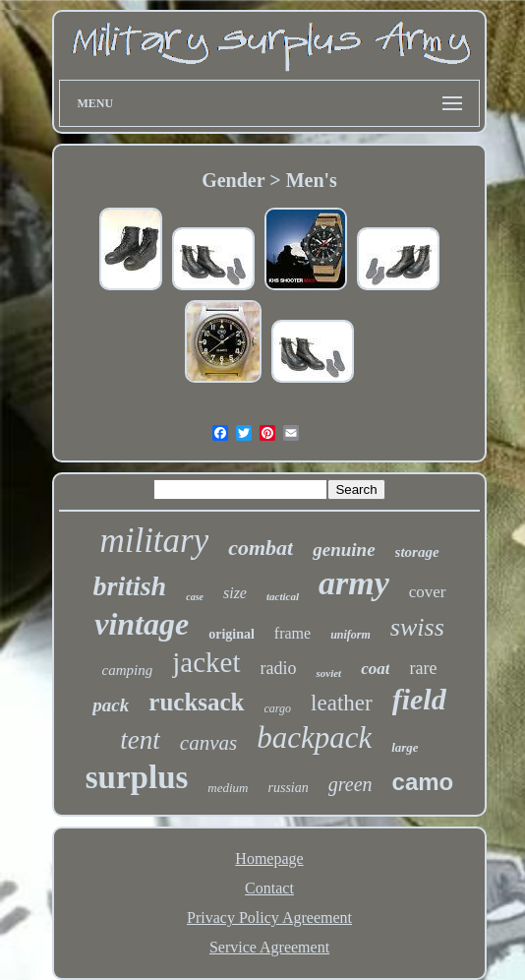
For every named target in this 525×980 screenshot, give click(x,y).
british (129, 586)
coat (375, 669)
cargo (278, 708)
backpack (314, 737)
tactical (283, 596)
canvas (208, 743)
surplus (137, 777)
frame (292, 633)
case (195, 597)
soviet (328, 673)
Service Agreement (269, 947)
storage (417, 552)
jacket (206, 662)
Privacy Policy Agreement (269, 918)
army (354, 583)
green (350, 784)
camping (128, 670)
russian (289, 788)
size (235, 593)
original (232, 634)
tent (140, 740)
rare (423, 668)
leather (342, 703)
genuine (344, 550)
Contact (269, 888)
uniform (350, 635)
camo (423, 782)
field (419, 699)
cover (428, 592)
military (154, 541)
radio (279, 668)
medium (228, 788)
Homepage (269, 858)
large (405, 747)
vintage (142, 624)
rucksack (196, 702)
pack (111, 705)
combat (261, 548)
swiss (417, 627)
